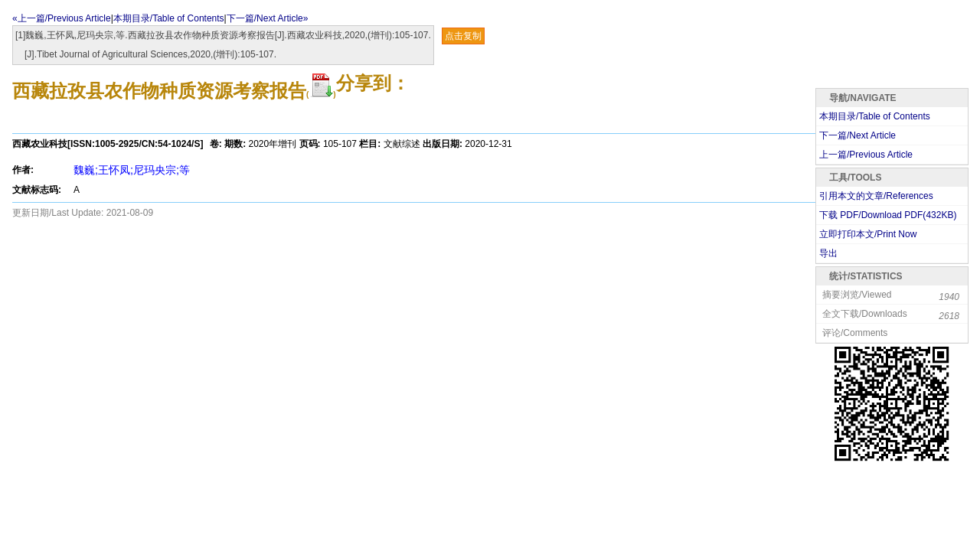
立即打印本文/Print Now (868, 234)
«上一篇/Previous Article (62, 18)
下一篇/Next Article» (268, 18)
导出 (828, 253)
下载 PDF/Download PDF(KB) (888, 215)
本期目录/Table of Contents (169, 18)
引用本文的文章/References (876, 196)
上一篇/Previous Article (866, 155)
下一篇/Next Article (857, 135)
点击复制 (463, 36)
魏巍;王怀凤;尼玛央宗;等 (132, 170)
